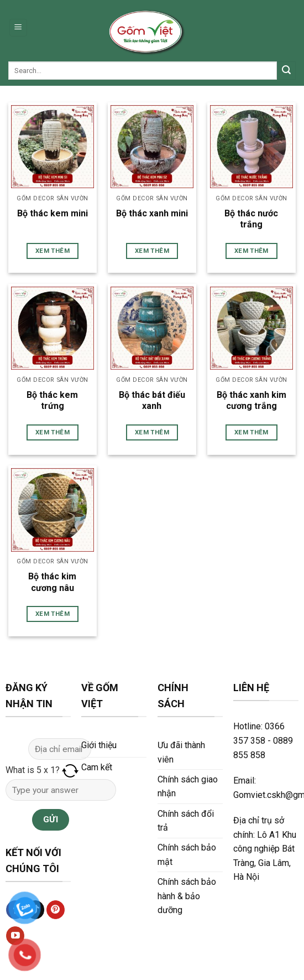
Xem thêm (53, 251)
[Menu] (19, 28)
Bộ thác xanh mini (152, 213)
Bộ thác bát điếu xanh (152, 401)
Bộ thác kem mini (53, 213)
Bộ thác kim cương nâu (52, 582)
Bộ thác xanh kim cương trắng (251, 401)
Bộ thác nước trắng (251, 219)
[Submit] (286, 71)
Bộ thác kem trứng (52, 401)
